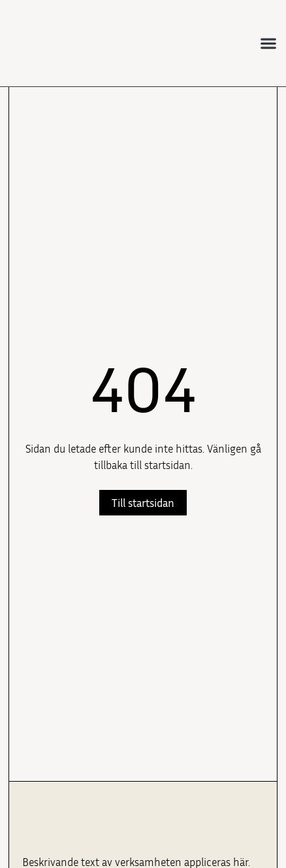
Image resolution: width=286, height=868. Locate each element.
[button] (269, 43)
